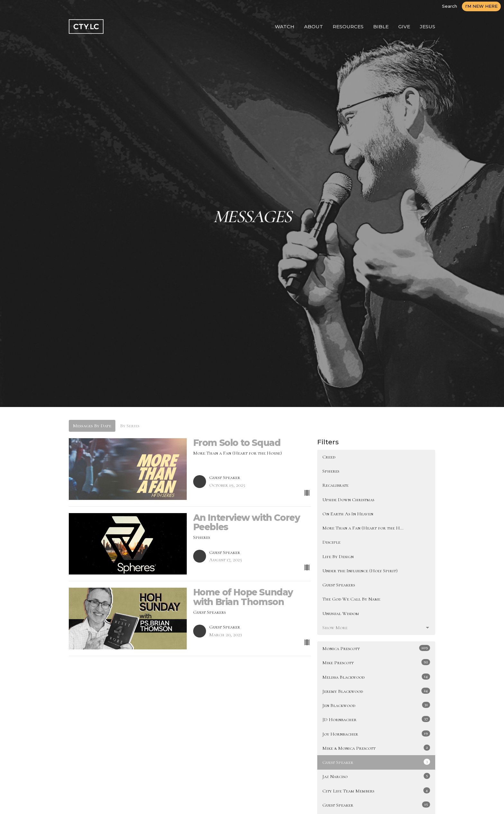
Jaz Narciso (376, 776)
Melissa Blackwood (376, 677)
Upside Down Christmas (348, 500)
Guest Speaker (376, 762)
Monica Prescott (376, 648)
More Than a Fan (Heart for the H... (363, 528)
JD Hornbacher (376, 719)
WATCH (285, 27)
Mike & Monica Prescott (376, 748)
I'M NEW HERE (481, 6)
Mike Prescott (376, 662)
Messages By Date (92, 426)
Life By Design (338, 556)
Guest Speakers (339, 585)
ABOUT (314, 27)
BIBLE (381, 27)
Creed (329, 457)
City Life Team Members (376, 791)
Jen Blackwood (376, 705)
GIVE (404, 27)
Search (450, 6)
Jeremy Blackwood (376, 691)
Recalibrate (335, 485)
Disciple (331, 542)
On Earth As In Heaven (348, 514)
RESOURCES (348, 27)
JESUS (428, 27)
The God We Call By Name (351, 599)
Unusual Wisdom (341, 613)
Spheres (331, 471)
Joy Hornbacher (376, 734)
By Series (130, 426)
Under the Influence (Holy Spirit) (360, 571)
